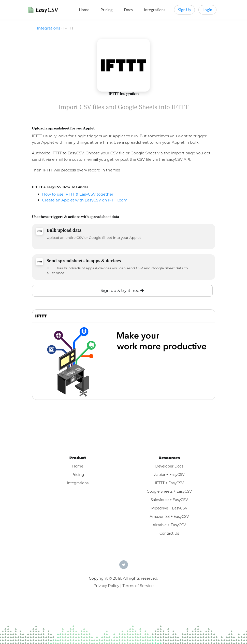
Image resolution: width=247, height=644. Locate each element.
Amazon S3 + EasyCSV (169, 517)
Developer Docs (169, 466)
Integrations (155, 10)
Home (84, 10)
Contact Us (169, 533)
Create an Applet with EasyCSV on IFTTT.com (85, 200)
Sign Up (184, 10)
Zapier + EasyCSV (169, 475)
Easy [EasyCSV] (47, 10)
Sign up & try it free (122, 291)
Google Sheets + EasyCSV (169, 491)
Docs (128, 10)
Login (207, 10)
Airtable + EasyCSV (169, 525)
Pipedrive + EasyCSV (169, 508)
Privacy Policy (106, 586)
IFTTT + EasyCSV (169, 483)
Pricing (107, 10)
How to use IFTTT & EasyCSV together (78, 194)
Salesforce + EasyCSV (169, 500)
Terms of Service (138, 586)
